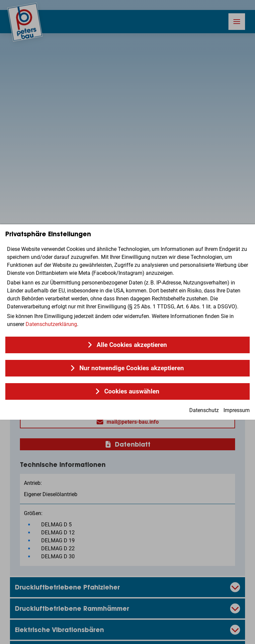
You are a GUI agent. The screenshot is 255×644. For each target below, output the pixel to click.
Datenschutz (204, 410)
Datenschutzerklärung (51, 324)
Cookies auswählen (132, 391)
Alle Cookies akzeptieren (132, 345)
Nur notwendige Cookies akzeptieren (132, 368)
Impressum (237, 410)
